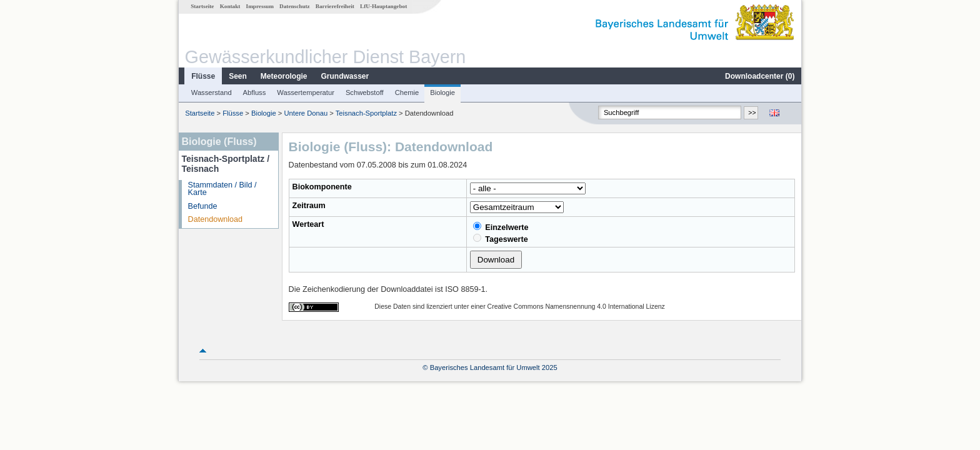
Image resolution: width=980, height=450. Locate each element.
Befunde (203, 206)
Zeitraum (309, 206)
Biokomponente (322, 187)
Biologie (442, 92)
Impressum (260, 6)
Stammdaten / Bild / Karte (222, 189)
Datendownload (216, 219)
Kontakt (230, 6)
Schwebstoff (365, 92)
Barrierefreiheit (335, 6)
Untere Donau (306, 113)
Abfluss (255, 92)
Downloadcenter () (760, 76)
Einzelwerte (501, 227)
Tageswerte (501, 239)
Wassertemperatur (306, 92)
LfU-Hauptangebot (383, 6)
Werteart (308, 224)
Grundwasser (345, 76)
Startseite (202, 6)
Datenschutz (295, 6)
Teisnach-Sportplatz (366, 113)
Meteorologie (284, 76)
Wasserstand (212, 92)
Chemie (407, 92)
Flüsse (203, 76)
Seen (238, 76)
